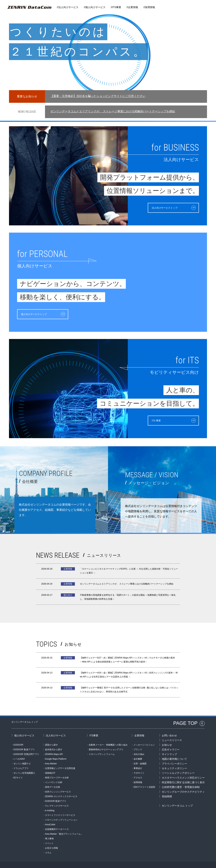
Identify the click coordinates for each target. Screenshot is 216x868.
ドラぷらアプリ (21, 759)
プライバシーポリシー (174, 755)
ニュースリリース (172, 731)
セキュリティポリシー (174, 759)
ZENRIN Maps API (54, 745)
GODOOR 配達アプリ (24, 741)
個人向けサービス (95, 7)
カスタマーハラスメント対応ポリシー (183, 769)
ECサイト (18, 769)
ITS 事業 (148, 420)
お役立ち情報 (51, 839)
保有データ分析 (53, 778)
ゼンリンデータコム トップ (25, 713)
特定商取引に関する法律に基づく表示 (183, 774)
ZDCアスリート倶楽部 (144, 778)
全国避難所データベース (57, 820)
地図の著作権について (174, 750)
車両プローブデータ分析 (57, 769)
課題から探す (51, 736)
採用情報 (150, 7)
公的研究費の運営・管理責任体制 (181, 778)
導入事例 (49, 830)
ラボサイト (139, 764)
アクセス (138, 769)
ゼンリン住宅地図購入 (24, 764)
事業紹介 (138, 759)
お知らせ (167, 736)
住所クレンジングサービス (58, 783)
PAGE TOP (185, 714)
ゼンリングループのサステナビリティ (183, 783)
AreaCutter (50, 816)
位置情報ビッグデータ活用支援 (60, 759)
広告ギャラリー (171, 741)
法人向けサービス (68, 7)
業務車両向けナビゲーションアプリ (106, 741)
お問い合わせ (169, 727)
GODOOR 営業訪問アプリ (26, 745)
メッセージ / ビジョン (144, 736)
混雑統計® (50, 764)
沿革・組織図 (140, 755)
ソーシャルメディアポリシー (178, 764)
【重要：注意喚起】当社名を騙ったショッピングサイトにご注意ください (98, 96)
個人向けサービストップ (37, 314)
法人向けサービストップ (158, 207)
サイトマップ (169, 745)
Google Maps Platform (56, 750)
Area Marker (51, 755)
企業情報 (133, 7)
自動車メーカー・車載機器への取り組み (108, 736)
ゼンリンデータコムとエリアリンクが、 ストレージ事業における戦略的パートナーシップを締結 (113, 111)
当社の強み (139, 745)
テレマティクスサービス (57, 797)
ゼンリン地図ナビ (22, 755)
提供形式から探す (54, 741)
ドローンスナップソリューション (61, 811)
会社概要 (138, 750)
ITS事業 (117, 7)
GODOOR (18, 736)
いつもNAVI (19, 750)
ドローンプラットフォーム (102, 745)
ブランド (138, 741)
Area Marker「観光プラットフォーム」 (64, 825)
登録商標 (167, 788)
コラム (48, 844)
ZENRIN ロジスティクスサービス (61, 788)
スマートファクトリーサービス (60, 806)
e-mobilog (50, 802)
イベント (49, 834)
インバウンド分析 (54, 774)
